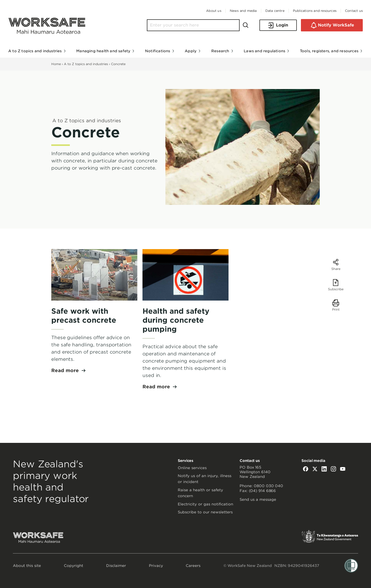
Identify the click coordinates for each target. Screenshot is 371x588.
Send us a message (258, 499)
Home (56, 64)
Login (278, 25)
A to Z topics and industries (86, 64)
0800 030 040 (268, 486)
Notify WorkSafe (332, 25)
